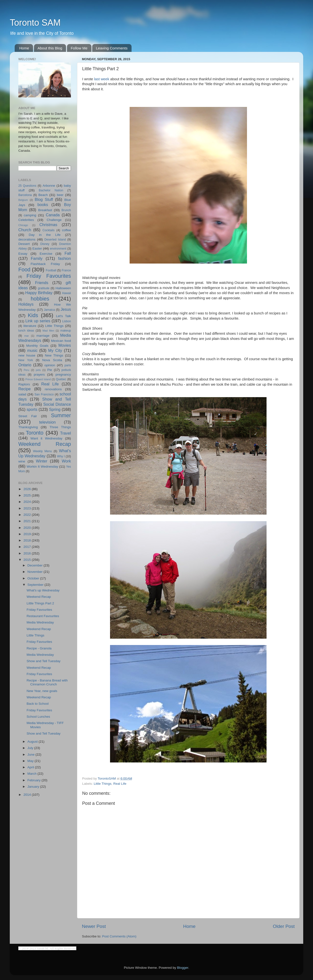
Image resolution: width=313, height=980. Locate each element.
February (34, 780)
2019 (28, 534)
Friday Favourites (49, 276)
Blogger (183, 968)
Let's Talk (63, 316)
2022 (28, 515)
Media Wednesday (40, 622)
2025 (28, 495)
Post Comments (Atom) (119, 936)
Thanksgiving (28, 427)
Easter (37, 248)
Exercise (46, 254)
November (35, 572)
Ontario (25, 365)
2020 (28, 528)
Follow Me (79, 48)
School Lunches (38, 717)
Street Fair (28, 416)
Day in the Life (45, 235)
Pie (50, 370)
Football (51, 270)
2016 (28, 553)
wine (22, 461)
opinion (50, 365)
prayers (39, 375)
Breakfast (45, 210)
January (34, 787)
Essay (23, 254)
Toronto (35, 433)
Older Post (284, 926)
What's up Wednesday (43, 590)
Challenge (54, 220)
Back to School (38, 704)
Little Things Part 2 (40, 603)
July (31, 748)
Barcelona (25, 195)
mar (27, 336)
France (66, 270)
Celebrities (26, 220)
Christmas (48, 225)
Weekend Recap (45, 444)
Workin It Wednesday (42, 467)
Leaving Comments (112, 48)
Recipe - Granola (39, 648)
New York (26, 360)
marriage (43, 336)
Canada (53, 215)
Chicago (23, 225)
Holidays (26, 304)
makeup (66, 331)
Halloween (63, 288)
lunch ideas (26, 331)
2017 (28, 547)
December (35, 565)
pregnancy (63, 375)
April (31, 767)
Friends (42, 283)
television (47, 422)
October (34, 578)
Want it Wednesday (46, 438)
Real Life (120, 784)
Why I (61, 456)
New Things (54, 355)
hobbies (40, 299)
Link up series (38, 321)
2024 (28, 502)
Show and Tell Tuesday (44, 661)
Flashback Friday (45, 264)
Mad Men (48, 331)
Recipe (24, 389)
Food (24, 270)
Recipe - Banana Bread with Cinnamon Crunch (47, 682)
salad (22, 394)
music (32, 350)
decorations (27, 239)
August (33, 742)
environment (58, 249)
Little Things (103, 784)
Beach (43, 195)
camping (30, 215)
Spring (55, 409)
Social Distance (57, 404)
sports (32, 409)
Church (25, 230)
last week (102, 79)
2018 (28, 540)
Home (24, 48)
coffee (66, 230)
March (32, 774)
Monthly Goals (37, 346)
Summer (61, 415)
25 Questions (27, 186)
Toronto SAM (35, 23)
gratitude (44, 288)
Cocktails (49, 230)
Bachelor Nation (51, 190)
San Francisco (44, 394)
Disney (45, 244)
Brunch (66, 210)
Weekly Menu (42, 451)
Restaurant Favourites (43, 616)
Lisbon (67, 321)
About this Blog (50, 48)
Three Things (60, 427)
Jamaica (49, 310)
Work (66, 461)
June (31, 755)
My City (55, 350)
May (31, 761)
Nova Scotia (52, 360)
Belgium (23, 200)
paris (68, 365)
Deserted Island (55, 240)
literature (30, 326)
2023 (28, 508)
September (36, 585)
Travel (66, 433)
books (43, 205)
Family (37, 258)
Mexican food (61, 341)
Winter (42, 461)
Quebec (61, 379)
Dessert (24, 244)
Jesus (66, 309)
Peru (27, 370)
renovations (53, 389)
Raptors (24, 384)
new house (27, 355)
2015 (28, 560)
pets (38, 370)
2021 (28, 521)
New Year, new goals (42, 691)
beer (60, 195)
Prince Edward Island (38, 379)
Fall (68, 253)
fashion (65, 258)
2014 (28, 795)
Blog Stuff (44, 199)
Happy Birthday (39, 293)
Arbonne (49, 186)
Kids (33, 315)
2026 (28, 489)
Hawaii (67, 293)
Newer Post (94, 926)
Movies (65, 345)
